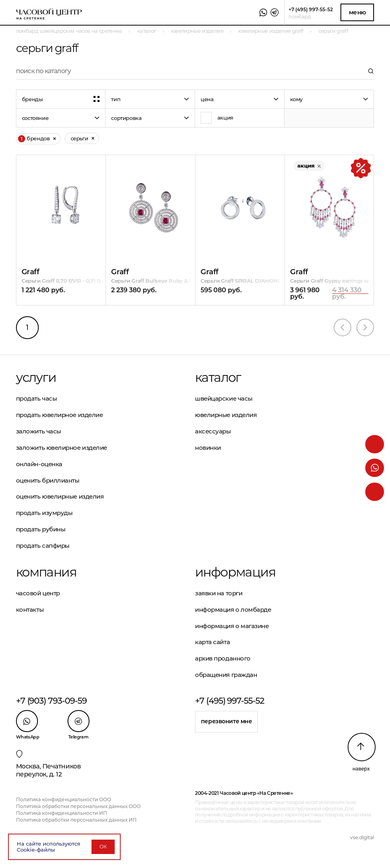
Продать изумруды (44, 513)
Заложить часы (39, 431)
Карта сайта (212, 642)
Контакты (30, 610)
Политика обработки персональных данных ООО (78, 806)
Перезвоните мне (227, 721)
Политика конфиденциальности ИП (62, 813)
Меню (357, 12)
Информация (235, 572)
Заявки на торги (219, 593)
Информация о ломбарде (233, 610)
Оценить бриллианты (48, 480)
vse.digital (362, 837)
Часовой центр (38, 593)
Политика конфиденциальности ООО (64, 799)
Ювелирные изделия (226, 415)
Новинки (208, 448)
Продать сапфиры (43, 546)
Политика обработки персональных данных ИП (76, 820)
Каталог (218, 377)
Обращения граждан (226, 675)
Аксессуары (213, 431)
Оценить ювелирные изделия (60, 496)
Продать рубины (41, 529)
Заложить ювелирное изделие (62, 448)
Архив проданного (223, 658)
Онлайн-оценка (39, 464)
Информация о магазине (232, 626)
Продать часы (37, 398)
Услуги (36, 377)
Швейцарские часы (224, 398)
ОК (103, 847)
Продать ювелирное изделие (60, 415)
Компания (46, 572)
